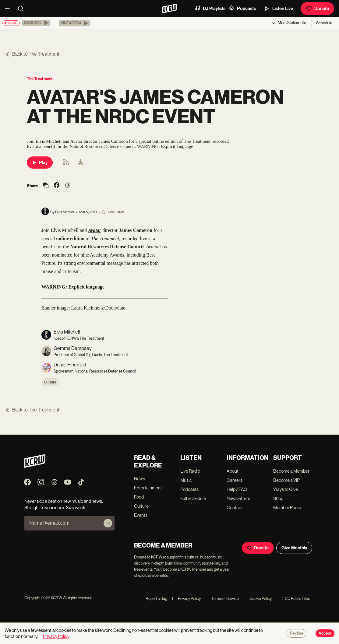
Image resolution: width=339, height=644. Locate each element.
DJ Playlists (210, 8)
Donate (317, 9)
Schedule (324, 23)
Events (141, 515)
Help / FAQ (237, 489)
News (139, 479)
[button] (36, 23)
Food (139, 497)
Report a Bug (156, 598)
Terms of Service (222, 598)
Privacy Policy (186, 598)
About (233, 471)
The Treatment (40, 79)
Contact (235, 508)
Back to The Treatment (32, 54)
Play (40, 163)
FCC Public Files (293, 598)
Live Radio (190, 471)
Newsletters (238, 498)
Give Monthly (294, 548)
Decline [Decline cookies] (297, 633)
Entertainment (148, 488)
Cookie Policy (258, 598)
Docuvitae (115, 308)
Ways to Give (286, 489)
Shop (278, 498)
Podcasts (242, 8)
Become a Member (291, 471)
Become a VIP (286, 480)
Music (186, 480)
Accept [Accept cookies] (325, 633)
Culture (50, 382)
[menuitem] (81, 163)
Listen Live (278, 9)
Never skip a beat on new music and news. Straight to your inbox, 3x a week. (64, 504)
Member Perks (287, 508)
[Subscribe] (108, 523)
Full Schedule (193, 498)
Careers (235, 480)
